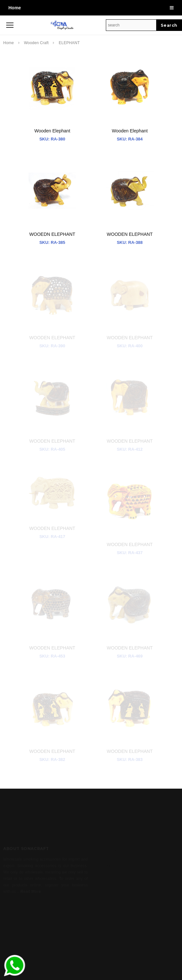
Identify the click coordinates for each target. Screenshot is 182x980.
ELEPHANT (69, 43)
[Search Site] (131, 25)
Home (15, 8)
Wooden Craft (37, 43)
